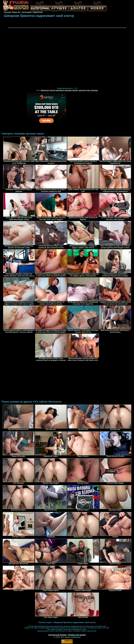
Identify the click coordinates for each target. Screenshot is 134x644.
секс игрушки (92, 90)
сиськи (52, 90)
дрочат (75, 90)
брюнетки (45, 90)
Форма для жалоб (77, 635)
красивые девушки (64, 90)
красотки (82, 90)
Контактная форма (58, 635)
